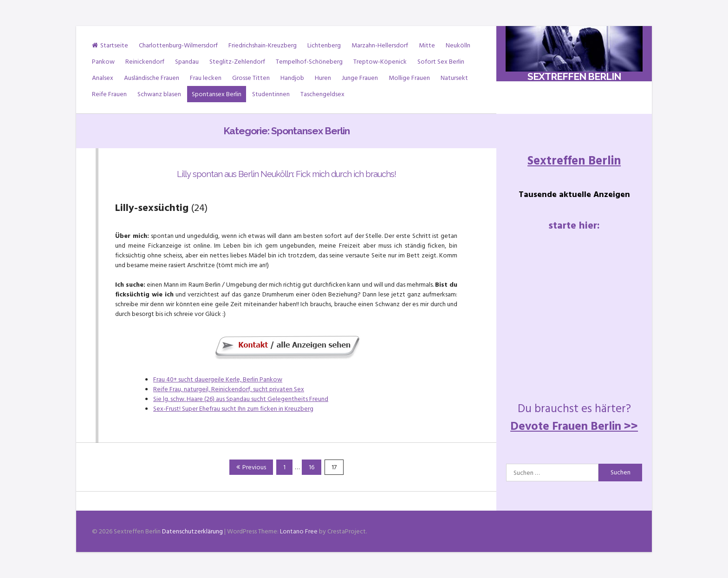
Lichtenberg (324, 45)
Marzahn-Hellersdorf (380, 45)
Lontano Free (299, 531)
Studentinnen (271, 94)
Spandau (187, 62)
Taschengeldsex (322, 94)
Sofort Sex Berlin (441, 62)
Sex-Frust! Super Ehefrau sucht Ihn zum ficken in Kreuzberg (233, 409)
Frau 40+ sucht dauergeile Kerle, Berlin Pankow (218, 379)
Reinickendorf (145, 62)
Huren (323, 78)
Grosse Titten (251, 78)
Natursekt (454, 78)
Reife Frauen (109, 94)
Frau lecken (206, 78)
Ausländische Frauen (152, 78)
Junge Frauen (360, 78)
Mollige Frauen (409, 78)
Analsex (103, 78)
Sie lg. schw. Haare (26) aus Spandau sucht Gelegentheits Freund (241, 399)
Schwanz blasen (159, 94)
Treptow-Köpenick (380, 62)
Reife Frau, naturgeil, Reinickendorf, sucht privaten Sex (229, 389)
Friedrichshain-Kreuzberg (263, 45)
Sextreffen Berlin (574, 76)
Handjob (292, 78)
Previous (251, 467)
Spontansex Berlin (217, 94)
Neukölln (458, 45)
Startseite (110, 45)
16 (315, 467)
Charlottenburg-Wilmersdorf (178, 45)
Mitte (427, 45)
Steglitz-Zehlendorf (237, 62)
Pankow (103, 62)
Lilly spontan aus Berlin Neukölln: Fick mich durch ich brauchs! (286, 174)
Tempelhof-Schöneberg (309, 62)
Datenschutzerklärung (192, 531)
